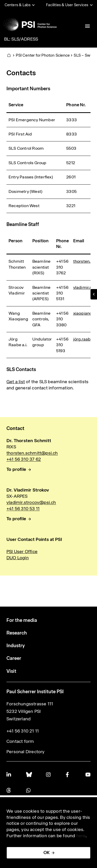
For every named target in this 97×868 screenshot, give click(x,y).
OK (47, 852)
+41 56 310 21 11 (23, 731)
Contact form (20, 741)
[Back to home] (30, 25)
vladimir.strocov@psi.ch (31, 502)
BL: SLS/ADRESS (21, 39)
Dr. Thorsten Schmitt (29, 441)
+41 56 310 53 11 (23, 509)
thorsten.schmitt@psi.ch (32, 453)
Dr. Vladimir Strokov (28, 490)
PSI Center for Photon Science (43, 55)
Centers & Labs (18, 5)
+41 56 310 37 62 (24, 459)
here (81, 836)
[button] (94, 294)
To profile (16, 469)
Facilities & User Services (67, 5)
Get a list (16, 382)
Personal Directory (26, 752)
